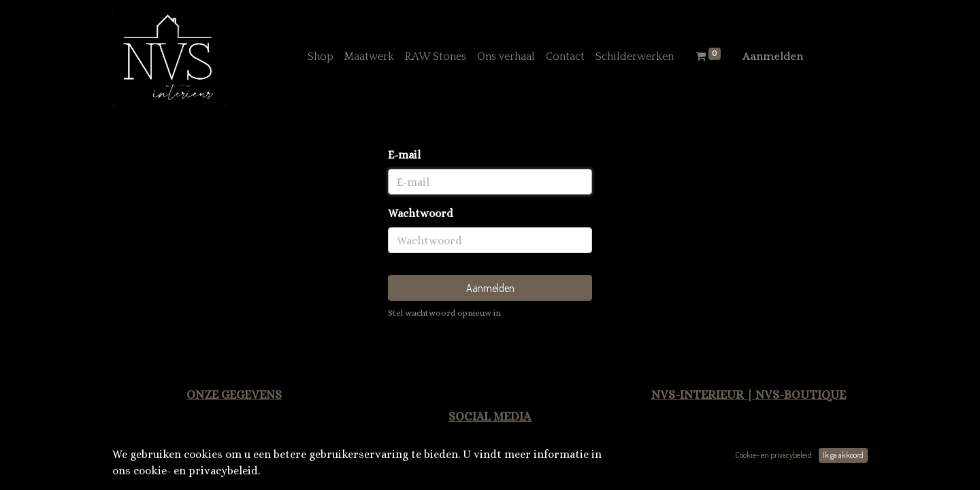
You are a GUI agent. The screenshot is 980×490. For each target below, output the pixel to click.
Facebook (525, 463)
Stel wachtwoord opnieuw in (444, 313)
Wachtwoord (421, 213)
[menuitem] (321, 56)
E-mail (404, 155)
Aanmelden (773, 56)
